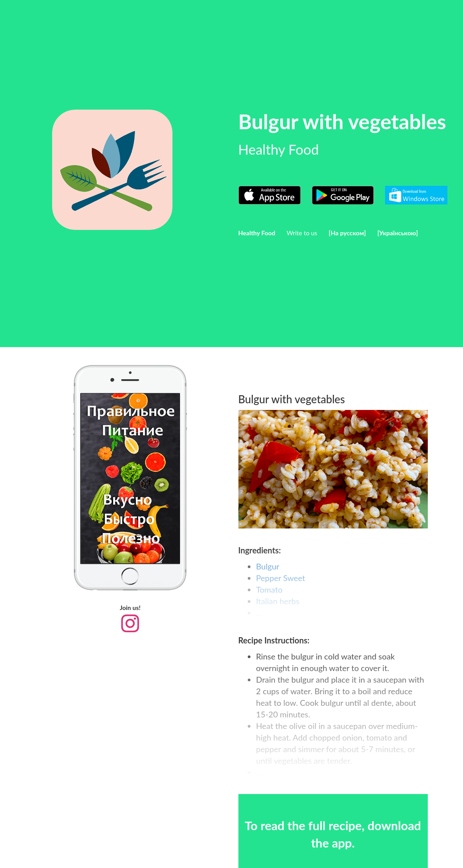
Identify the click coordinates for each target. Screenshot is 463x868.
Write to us (302, 233)
